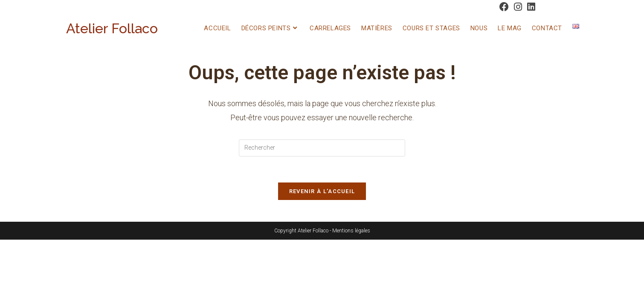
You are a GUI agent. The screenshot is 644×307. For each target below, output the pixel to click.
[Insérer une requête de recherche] (322, 148)
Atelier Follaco (112, 28)
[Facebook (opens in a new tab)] (504, 7)
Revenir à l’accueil (322, 191)
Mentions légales (351, 231)
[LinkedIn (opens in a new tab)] (530, 7)
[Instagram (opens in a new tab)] (518, 7)
